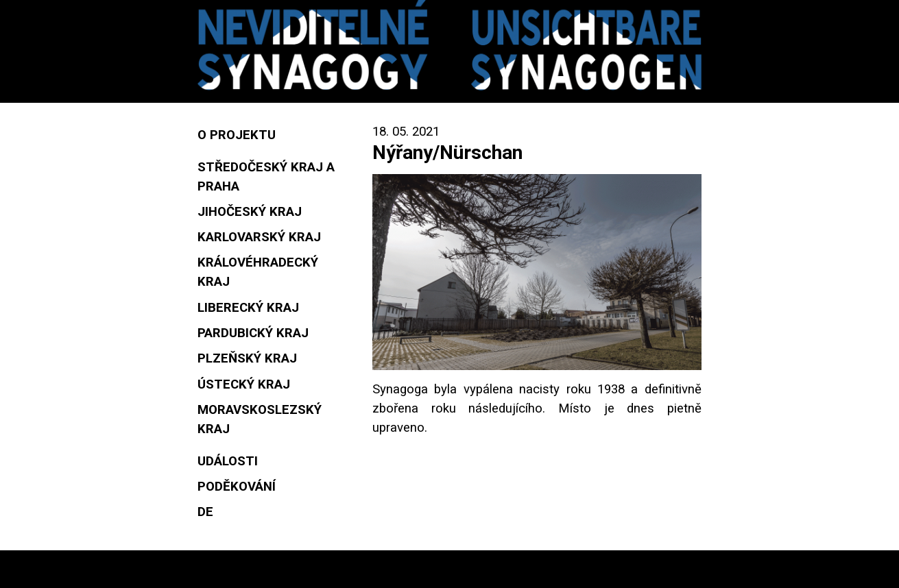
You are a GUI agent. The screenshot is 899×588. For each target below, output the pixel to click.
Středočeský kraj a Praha (266, 177)
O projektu (237, 135)
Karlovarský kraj (259, 237)
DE (205, 512)
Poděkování (237, 487)
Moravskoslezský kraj (260, 419)
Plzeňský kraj (247, 358)
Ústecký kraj (244, 384)
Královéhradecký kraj (258, 272)
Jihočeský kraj (250, 212)
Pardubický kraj (253, 333)
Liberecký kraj (248, 308)
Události (228, 461)
